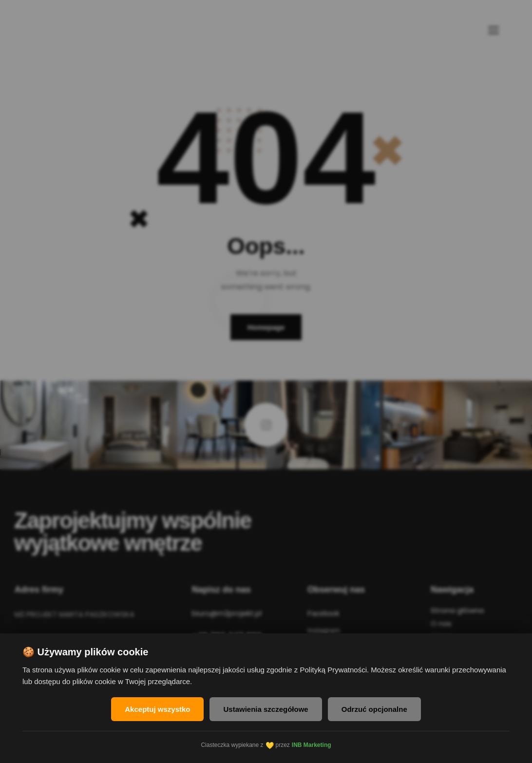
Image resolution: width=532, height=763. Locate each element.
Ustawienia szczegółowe (266, 709)
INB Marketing (312, 745)
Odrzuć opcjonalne (374, 709)
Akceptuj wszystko (157, 709)
